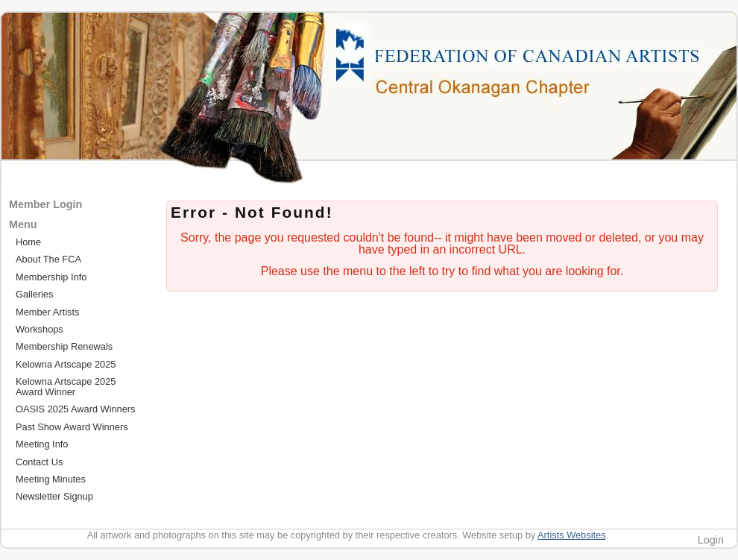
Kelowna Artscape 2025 (66, 364)
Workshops (40, 329)
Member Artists (47, 312)
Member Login (45, 204)
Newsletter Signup (54, 496)
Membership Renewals (64, 346)
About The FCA (48, 259)
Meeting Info (42, 444)
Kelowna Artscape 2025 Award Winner (66, 386)
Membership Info (51, 277)
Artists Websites (572, 535)
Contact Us (39, 462)
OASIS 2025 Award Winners (76, 409)
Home (28, 242)
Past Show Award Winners (72, 427)
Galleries (35, 294)
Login (711, 540)
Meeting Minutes (51, 479)
